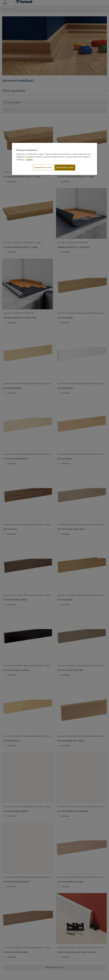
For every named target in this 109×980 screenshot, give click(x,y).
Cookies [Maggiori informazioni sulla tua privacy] (29, 160)
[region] (54, 159)
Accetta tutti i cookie (65, 167)
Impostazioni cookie (43, 167)
